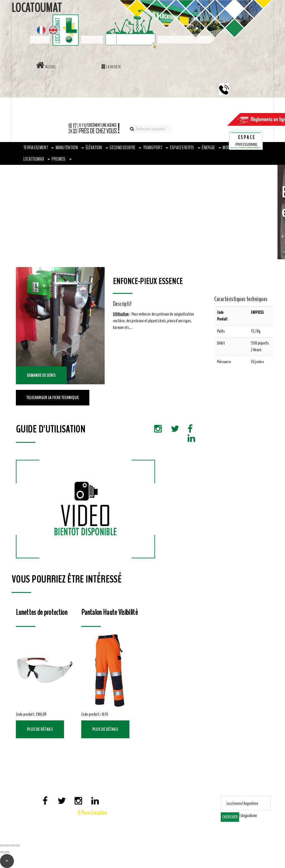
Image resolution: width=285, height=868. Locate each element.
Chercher (230, 817)
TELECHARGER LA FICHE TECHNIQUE (53, 398)
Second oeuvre (122, 148)
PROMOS (59, 159)
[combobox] (240, 816)
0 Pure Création (92, 813)
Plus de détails (40, 729)
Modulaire (232, 148)
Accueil (46, 67)
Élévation (94, 148)
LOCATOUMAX (34, 159)
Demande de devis (41, 375)
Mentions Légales (64, 822)
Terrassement (36, 148)
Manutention (67, 148)
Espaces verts (182, 148)
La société (111, 67)
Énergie (208, 148)
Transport (153, 148)
